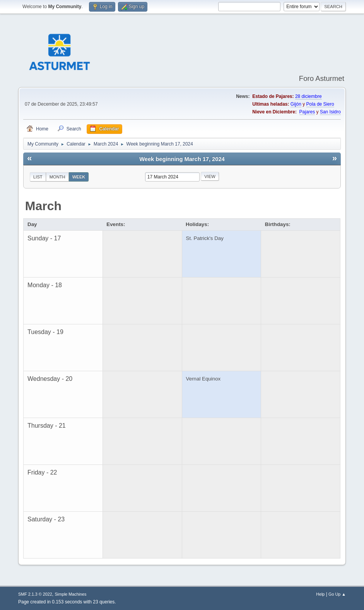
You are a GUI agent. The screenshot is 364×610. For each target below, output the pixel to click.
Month (57, 177)
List (38, 177)
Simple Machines (70, 594)
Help (320, 594)
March (43, 206)
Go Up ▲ (337, 594)
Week (79, 177)
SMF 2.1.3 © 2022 (35, 594)
